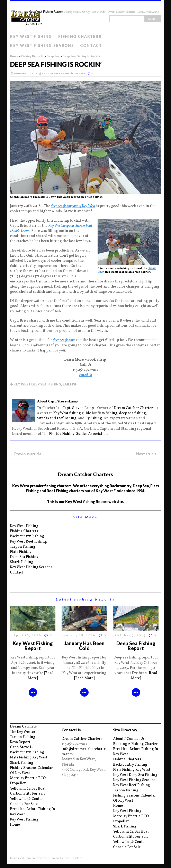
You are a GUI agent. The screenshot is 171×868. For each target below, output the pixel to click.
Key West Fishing (31, 36)
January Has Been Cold (84, 646)
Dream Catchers (23, 727)
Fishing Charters (80, 36)
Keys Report (20, 742)
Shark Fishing (22, 562)
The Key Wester (23, 732)
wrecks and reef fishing (57, 418)
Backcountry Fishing (27, 536)
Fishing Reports (33, 56)
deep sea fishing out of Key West (73, 206)
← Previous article (26, 454)
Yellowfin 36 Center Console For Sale (26, 801)
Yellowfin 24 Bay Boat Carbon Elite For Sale (28, 791)
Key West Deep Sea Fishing (135, 775)
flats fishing (107, 413)
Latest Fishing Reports (85, 599)
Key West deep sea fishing (37, 384)
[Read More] (84, 678)
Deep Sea (80, 73)
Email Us (86, 375)
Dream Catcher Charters (134, 408)
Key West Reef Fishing (28, 542)
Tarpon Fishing (23, 547)
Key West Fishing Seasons (42, 45)
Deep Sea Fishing (24, 557)
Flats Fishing (21, 552)
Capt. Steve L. (21, 747)
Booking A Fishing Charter (135, 744)
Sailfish (70, 384)
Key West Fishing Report (33, 646)
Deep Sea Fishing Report (136, 646)
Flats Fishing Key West (29, 758)
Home (15, 825)
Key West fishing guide (72, 413)
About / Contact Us (129, 739)
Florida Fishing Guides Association (78, 434)
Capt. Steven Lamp (55, 73)
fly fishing (94, 418)
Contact (91, 45)
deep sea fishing (64, 340)
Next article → (149, 454)
